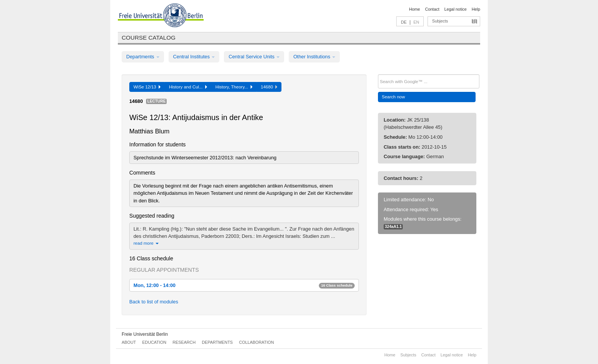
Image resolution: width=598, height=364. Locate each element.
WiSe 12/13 (147, 87)
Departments (143, 57)
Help (476, 9)
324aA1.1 (393, 227)
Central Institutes (194, 57)
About (129, 342)
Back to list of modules (154, 302)
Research (184, 342)
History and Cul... (188, 87)
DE (404, 22)
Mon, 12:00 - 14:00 (244, 285)
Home (414, 9)
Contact (432, 9)
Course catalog (149, 38)
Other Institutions (314, 57)
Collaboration (257, 342)
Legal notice (456, 9)
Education (154, 342)
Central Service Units (254, 57)
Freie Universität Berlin (145, 334)
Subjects (440, 21)
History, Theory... (234, 87)
